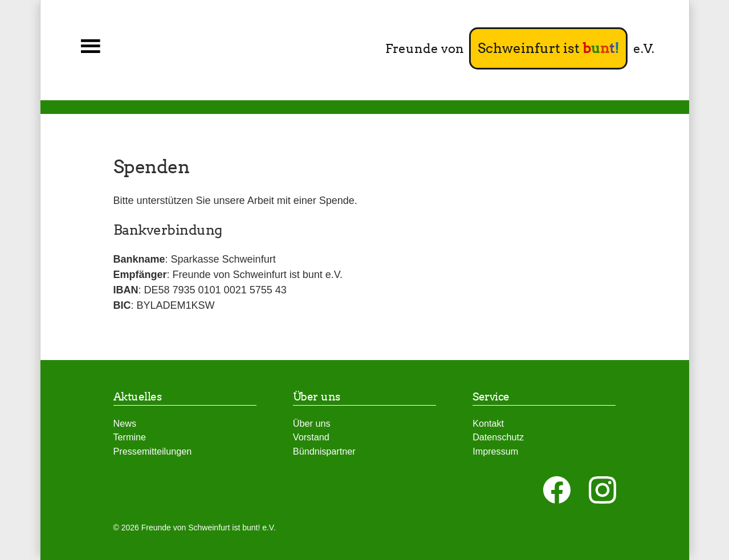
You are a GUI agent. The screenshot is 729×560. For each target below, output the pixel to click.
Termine (130, 437)
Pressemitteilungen (153, 451)
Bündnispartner (324, 451)
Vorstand (311, 437)
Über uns (312, 423)
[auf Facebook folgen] (557, 490)
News (125, 423)
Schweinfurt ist (548, 48)
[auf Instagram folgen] (602, 490)
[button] (91, 47)
